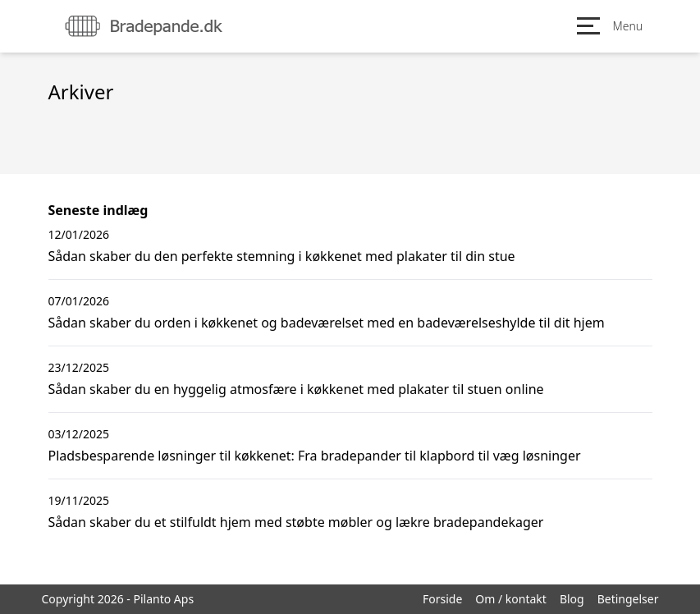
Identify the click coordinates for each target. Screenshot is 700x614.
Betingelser (628, 599)
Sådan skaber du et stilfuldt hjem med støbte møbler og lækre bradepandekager (296, 522)
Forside (442, 599)
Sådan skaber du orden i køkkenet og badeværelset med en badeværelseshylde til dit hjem (327, 323)
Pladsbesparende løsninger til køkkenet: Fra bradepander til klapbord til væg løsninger (315, 456)
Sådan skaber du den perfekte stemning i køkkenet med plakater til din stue (282, 256)
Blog (572, 599)
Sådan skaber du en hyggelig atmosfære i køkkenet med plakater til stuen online (296, 389)
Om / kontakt (511, 599)
